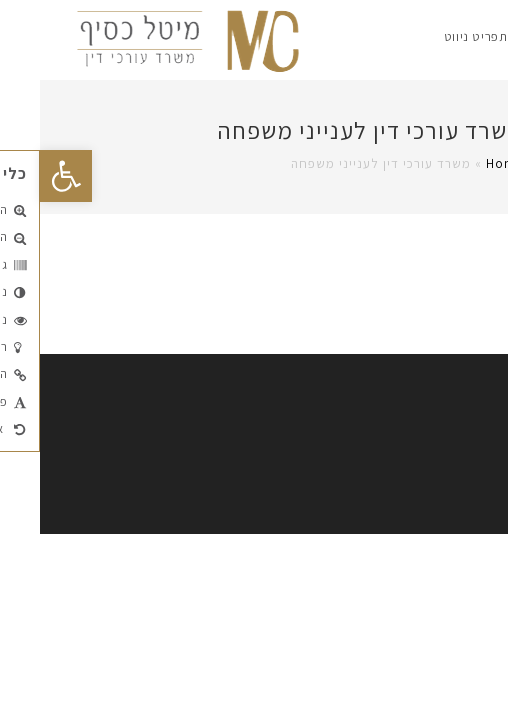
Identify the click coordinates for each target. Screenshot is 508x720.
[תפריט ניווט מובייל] (440, 37)
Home (464, 163)
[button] (26, 176)
